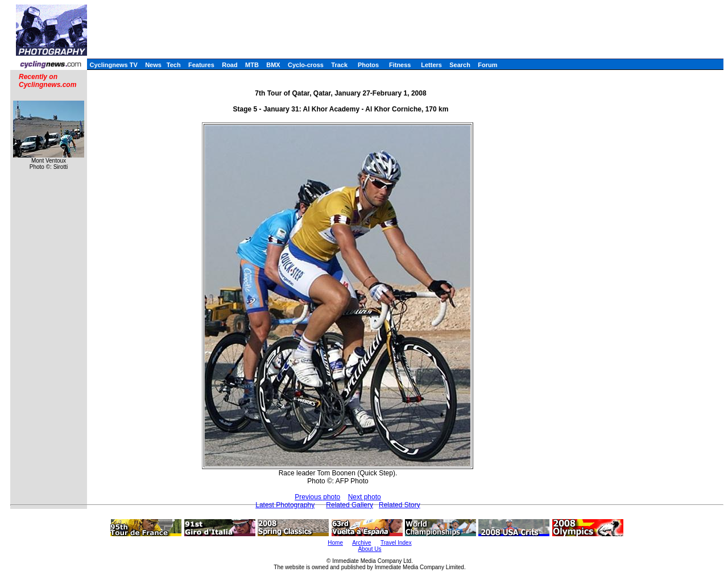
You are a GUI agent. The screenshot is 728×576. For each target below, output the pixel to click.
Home (335, 543)
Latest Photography (285, 505)
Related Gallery (349, 505)
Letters (431, 65)
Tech (174, 65)
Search (460, 65)
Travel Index (396, 543)
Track (339, 65)
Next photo (365, 497)
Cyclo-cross (306, 65)
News (153, 65)
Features (201, 65)
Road (230, 65)
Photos (368, 65)
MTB (252, 65)
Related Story (400, 505)
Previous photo (317, 497)
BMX (273, 65)
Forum (487, 65)
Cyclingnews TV (113, 65)
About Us (369, 549)
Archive (361, 543)
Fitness (400, 65)
